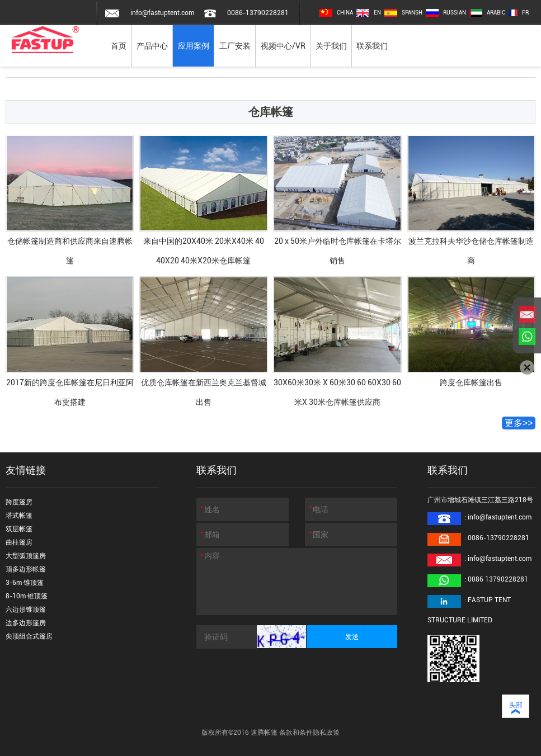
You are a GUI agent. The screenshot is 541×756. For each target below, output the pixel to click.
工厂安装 (235, 46)
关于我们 (331, 46)
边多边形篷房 (26, 623)
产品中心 (152, 46)
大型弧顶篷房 (26, 556)
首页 (119, 46)
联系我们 (372, 46)
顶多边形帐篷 (26, 569)
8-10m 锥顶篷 (27, 596)
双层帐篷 (19, 529)
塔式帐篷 (19, 516)
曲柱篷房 (19, 542)
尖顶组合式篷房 (29, 636)
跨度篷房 (19, 502)
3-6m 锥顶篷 (25, 583)
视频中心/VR (283, 46)
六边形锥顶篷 (26, 609)
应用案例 (194, 46)
